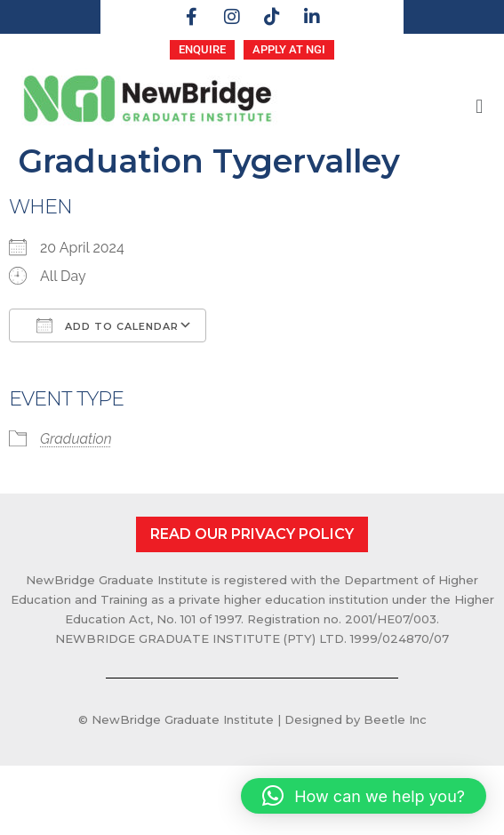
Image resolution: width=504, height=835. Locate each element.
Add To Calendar (108, 325)
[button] (480, 106)
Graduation (76, 439)
